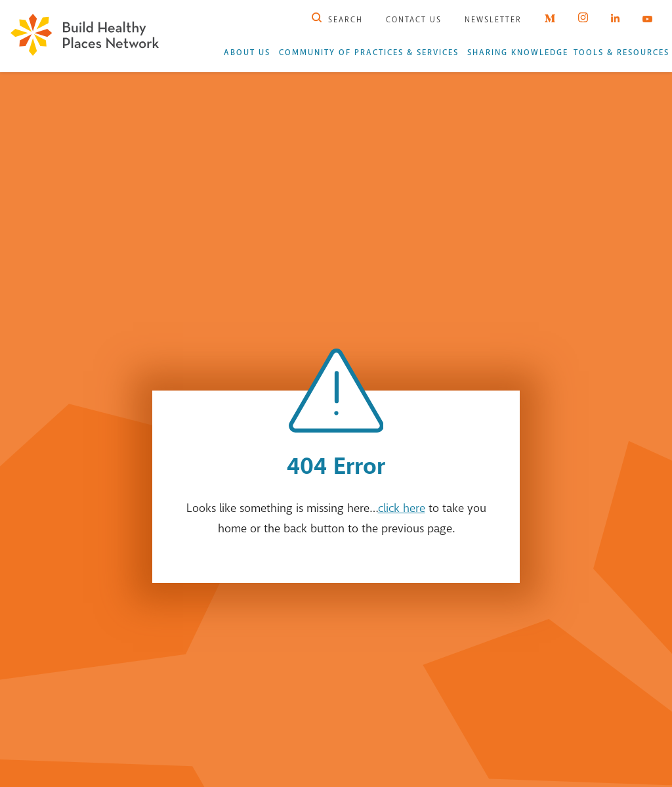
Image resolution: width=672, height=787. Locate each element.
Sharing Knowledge (518, 53)
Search (337, 20)
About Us (247, 53)
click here (402, 508)
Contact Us (414, 20)
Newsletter (493, 20)
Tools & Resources (621, 53)
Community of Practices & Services (369, 53)
